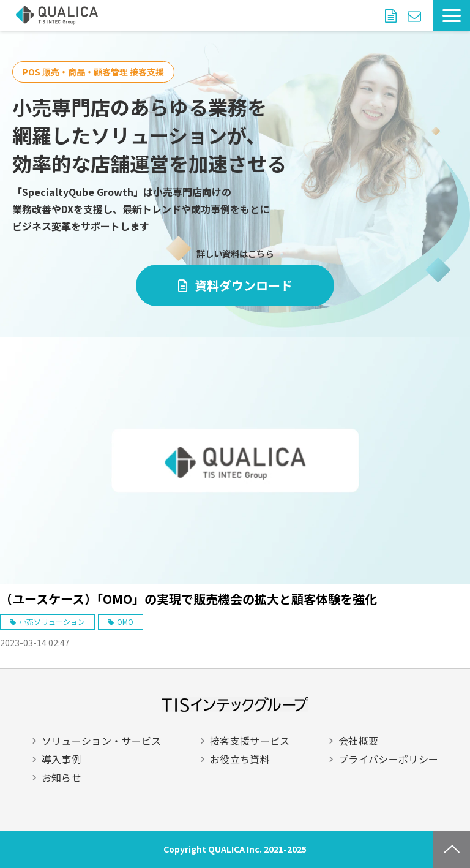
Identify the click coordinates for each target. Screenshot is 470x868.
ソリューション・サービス (102, 741)
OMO (125, 621)
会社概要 (358, 741)
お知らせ (62, 777)
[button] (452, 15)
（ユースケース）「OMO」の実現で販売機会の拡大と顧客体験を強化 (188, 599)
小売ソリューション (52, 621)
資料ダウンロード (392, 15)
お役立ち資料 (240, 759)
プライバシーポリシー (389, 759)
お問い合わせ (416, 15)
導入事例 (62, 759)
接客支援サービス (250, 741)
